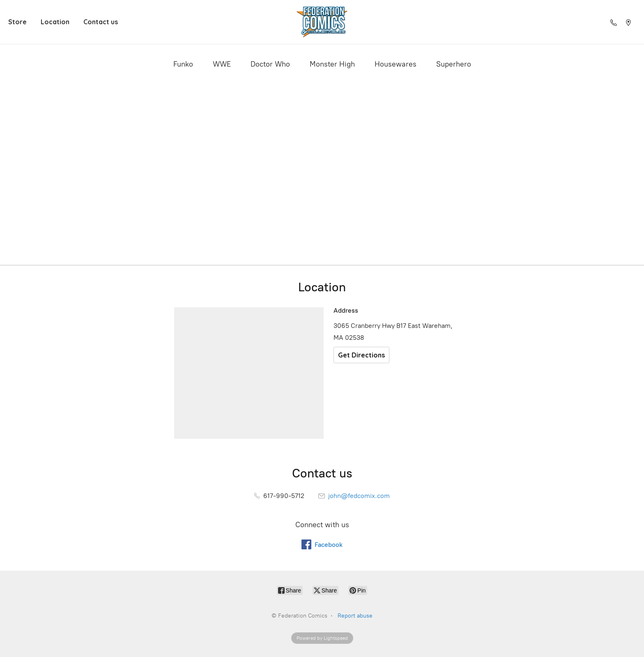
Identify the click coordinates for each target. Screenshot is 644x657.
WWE (222, 64)
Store (17, 22)
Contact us (101, 22)
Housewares (396, 64)
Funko (183, 64)
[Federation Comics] (322, 22)
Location (55, 22)
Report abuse (355, 616)
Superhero (454, 64)
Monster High (332, 64)
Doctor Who (270, 64)
